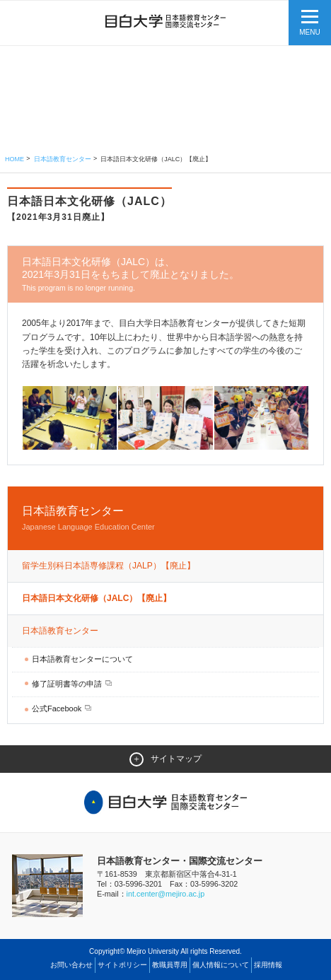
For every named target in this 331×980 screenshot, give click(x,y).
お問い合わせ (71, 965)
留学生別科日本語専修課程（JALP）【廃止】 (109, 566)
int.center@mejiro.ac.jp (166, 894)
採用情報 (268, 965)
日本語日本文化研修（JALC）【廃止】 (97, 598)
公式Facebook (58, 708)
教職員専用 (170, 965)
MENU (309, 32)
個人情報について (221, 965)
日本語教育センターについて (82, 659)
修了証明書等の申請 (68, 684)
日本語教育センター (63, 159)
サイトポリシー (122, 965)
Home (14, 159)
